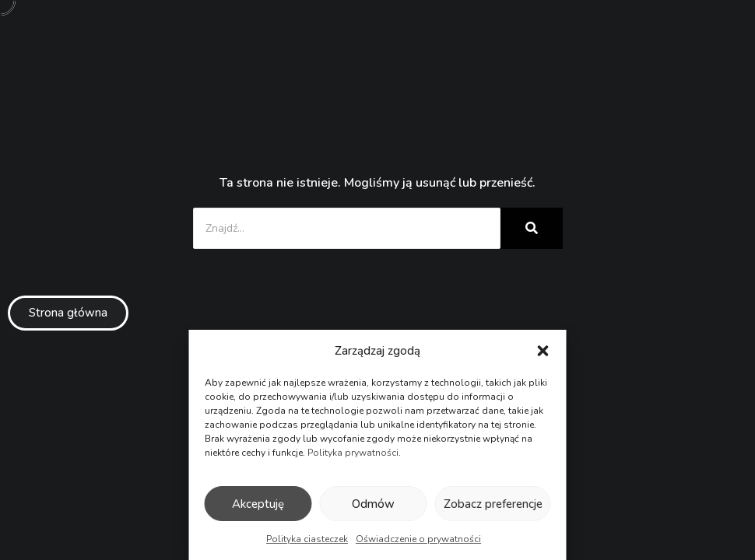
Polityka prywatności (353, 453)
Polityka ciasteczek (307, 539)
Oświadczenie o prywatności (418, 539)
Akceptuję (258, 504)
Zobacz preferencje (493, 504)
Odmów (373, 504)
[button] (543, 351)
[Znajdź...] (347, 228)
